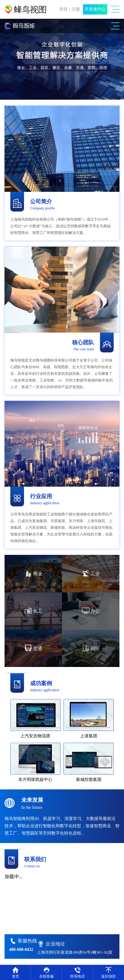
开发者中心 (95, 9)
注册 (76, 9)
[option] (62, 59)
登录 (64, 9)
